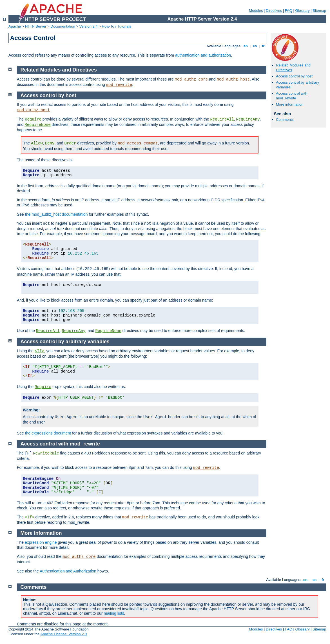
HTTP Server (36, 26)
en (246, 46)
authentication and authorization (203, 55)
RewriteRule (46, 453)
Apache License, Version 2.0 (63, 634)
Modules (256, 11)
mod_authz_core (191, 79)
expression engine (41, 542)
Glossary (302, 11)
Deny (50, 143)
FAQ (289, 11)
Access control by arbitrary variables (65, 342)
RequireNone (37, 125)
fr (263, 46)
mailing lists (114, 613)
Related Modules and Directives (59, 70)
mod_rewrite (119, 85)
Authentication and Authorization (68, 571)
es (255, 46)
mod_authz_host (233, 79)
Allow (37, 143)
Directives (274, 11)
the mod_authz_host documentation (56, 214)
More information (290, 104)
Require (33, 119)
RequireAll (222, 119)
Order (70, 143)
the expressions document (48, 433)
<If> (39, 351)
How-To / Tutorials (117, 26)
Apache (15, 26)
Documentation (63, 26)
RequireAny (248, 119)
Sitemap (319, 11)
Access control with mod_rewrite (292, 96)
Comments (285, 120)
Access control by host (294, 76)
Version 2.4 (89, 26)
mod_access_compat (138, 143)
